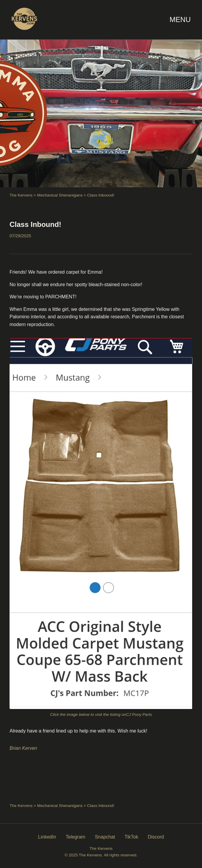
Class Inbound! (35, 224)
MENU (180, 20)
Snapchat (105, 837)
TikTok (132, 837)
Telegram (75, 837)
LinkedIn (47, 837)
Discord (156, 837)
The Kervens (21, 195)
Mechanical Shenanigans (60, 195)
